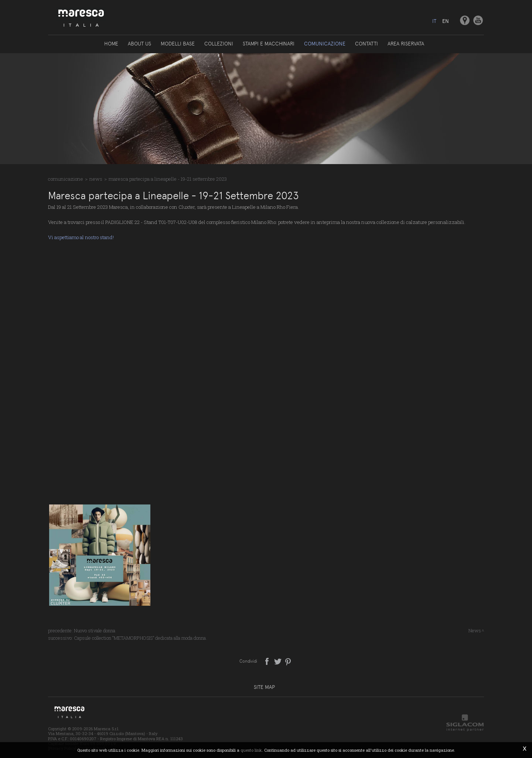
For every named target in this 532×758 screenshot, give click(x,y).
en (446, 21)
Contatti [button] (366, 44)
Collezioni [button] (219, 44)
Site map (264, 687)
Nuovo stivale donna (95, 630)
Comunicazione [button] (325, 44)
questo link (251, 750)
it (434, 21)
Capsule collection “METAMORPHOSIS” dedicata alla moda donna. (140, 638)
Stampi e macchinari (269, 44)
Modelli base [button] (178, 44)
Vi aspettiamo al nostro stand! (81, 237)
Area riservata (406, 44)
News (96, 179)
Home (111, 44)
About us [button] (139, 44)
